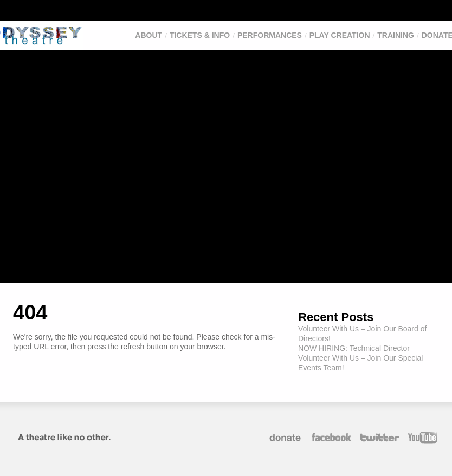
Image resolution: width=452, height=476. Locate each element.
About (148, 35)
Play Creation (340, 35)
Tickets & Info (200, 35)
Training (396, 35)
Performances (270, 35)
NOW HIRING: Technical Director (354, 348)
